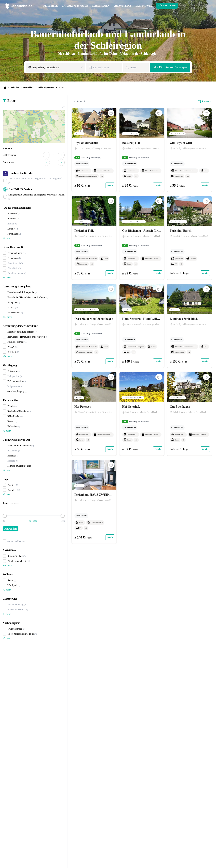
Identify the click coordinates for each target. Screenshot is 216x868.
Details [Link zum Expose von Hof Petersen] (110, 449)
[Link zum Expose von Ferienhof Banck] (189, 238)
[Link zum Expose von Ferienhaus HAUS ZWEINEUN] (94, 502)
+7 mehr (7, 238)
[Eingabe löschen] (82, 67)
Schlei (61, 87)
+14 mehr (7, 317)
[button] (111, 113)
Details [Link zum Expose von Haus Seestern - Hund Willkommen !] (158, 361)
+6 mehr (7, 431)
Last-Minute (144, 6)
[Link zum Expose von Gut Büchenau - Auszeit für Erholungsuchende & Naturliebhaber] (142, 238)
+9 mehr (7, 278)
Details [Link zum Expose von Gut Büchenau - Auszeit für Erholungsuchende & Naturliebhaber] (158, 273)
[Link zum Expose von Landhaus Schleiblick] (189, 326)
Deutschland (29, 87)
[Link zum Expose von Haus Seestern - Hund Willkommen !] (142, 326)
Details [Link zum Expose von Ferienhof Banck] (205, 273)
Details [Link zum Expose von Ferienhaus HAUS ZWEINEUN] (110, 537)
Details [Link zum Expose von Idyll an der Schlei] (110, 185)
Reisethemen (101, 6)
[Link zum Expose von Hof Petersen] (94, 414)
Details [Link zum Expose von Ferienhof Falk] (110, 273)
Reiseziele (51, 6)
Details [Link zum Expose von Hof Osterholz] (158, 449)
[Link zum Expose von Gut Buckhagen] (189, 414)
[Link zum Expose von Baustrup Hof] (142, 150)
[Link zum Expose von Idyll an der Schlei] (94, 150)
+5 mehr (7, 614)
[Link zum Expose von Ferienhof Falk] (94, 238)
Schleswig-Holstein (46, 87)
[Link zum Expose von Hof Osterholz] (142, 414)
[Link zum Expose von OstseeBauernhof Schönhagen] (94, 326)
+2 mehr (7, 470)
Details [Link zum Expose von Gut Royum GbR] (205, 185)
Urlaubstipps (122, 6)
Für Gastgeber (167, 6)
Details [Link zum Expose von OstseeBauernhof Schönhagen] (110, 361)
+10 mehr (7, 566)
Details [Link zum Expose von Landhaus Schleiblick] (205, 361)
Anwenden (11, 529)
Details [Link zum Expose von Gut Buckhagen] (205, 449)
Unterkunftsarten (75, 6)
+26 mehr (7, 356)
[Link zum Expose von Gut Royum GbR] (189, 150)
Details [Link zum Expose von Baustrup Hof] (158, 185)
